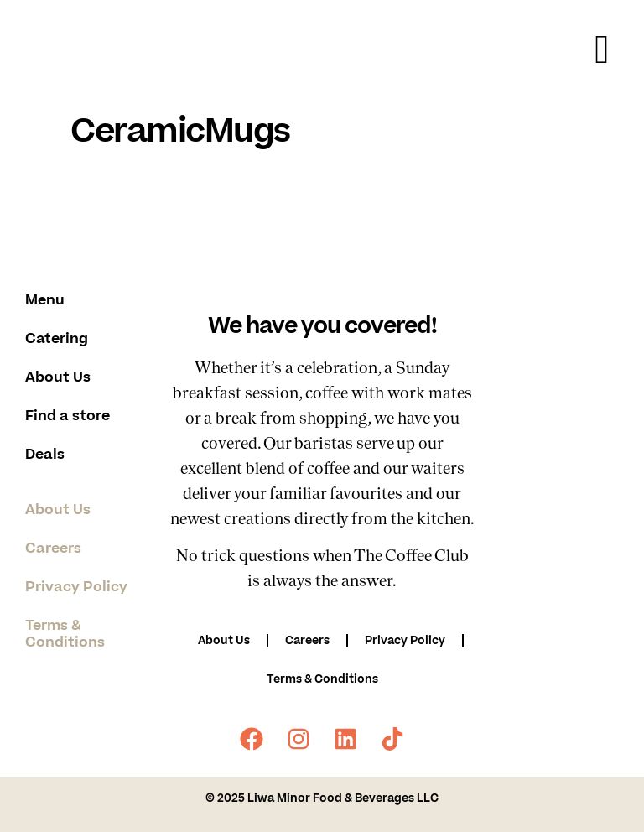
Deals (45, 455)
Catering (57, 339)
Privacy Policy (76, 587)
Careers (53, 549)
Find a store (68, 416)
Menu (45, 300)
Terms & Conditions (65, 634)
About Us (58, 377)
